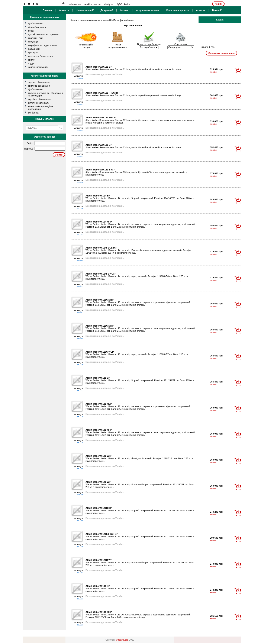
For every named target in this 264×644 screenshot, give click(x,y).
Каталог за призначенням (84, 20)
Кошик (218, 4)
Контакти (64, 10)
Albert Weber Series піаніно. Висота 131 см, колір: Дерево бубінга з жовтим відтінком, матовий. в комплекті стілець (136, 172)
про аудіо (33, 52)
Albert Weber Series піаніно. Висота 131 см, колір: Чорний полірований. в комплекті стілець (133, 146)
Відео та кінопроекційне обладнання (41, 108)
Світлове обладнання (39, 86)
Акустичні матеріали (39, 103)
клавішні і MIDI (36, 38)
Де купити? (107, 10)
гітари (31, 31)
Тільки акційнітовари (86, 46)
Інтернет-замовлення (147, 10)
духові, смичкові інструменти (43, 34)
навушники (34, 49)
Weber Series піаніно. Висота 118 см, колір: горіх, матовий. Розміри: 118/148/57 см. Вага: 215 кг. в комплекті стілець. (137, 354)
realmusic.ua (74, 4)
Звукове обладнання (39, 82)
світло (31, 60)
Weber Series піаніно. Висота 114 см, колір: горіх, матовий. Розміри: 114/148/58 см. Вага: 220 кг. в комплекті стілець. (137, 276)
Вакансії (217, 10)
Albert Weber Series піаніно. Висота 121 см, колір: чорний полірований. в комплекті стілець (133, 94)
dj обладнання (36, 23)
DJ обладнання (36, 89)
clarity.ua (109, 4)
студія (31, 63)
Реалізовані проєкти (178, 10)
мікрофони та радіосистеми (43, 45)
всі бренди (34, 113)
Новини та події (85, 10)
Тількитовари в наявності (117, 46)
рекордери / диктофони (40, 56)
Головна (47, 10)
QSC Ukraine (124, 4)
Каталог (124, 10)
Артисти (201, 10)
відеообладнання (37, 27)
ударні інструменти (38, 67)
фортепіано (126, 20)
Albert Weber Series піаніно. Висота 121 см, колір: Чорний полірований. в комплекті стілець (133, 68)
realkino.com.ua (92, 4)
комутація (33, 42)
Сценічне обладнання (39, 99)
